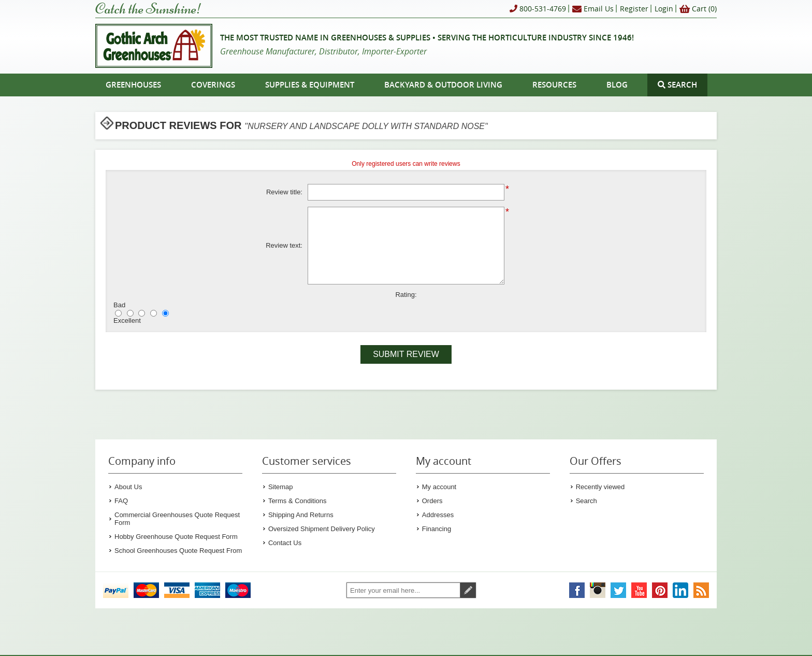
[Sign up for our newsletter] (403, 590)
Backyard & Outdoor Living (443, 85)
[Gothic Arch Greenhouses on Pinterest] (660, 590)
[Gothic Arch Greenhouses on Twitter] (618, 590)
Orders (432, 501)
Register (634, 9)
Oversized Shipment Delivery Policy (322, 529)
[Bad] (118, 313)
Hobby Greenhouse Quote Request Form (176, 537)
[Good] (154, 313)
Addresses (438, 515)
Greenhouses (133, 85)
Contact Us (285, 543)
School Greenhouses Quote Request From (178, 551)
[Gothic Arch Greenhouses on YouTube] (639, 590)
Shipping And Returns (301, 515)
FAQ (121, 501)
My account (439, 487)
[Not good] (130, 313)
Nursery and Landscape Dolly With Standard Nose (366, 126)
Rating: (406, 295)
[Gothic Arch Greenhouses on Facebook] (577, 590)
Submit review (406, 354)
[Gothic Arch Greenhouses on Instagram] (598, 590)
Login (664, 9)
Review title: (284, 192)
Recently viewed (600, 487)
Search (586, 501)
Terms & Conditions (298, 501)
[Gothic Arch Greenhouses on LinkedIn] (680, 590)
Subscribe (468, 590)
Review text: (284, 245)
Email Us (593, 9)
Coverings (213, 85)
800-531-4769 (538, 9)
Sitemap (281, 487)
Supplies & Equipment (310, 85)
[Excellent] (165, 313)
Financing (437, 529)
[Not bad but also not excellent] (142, 313)
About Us (128, 487)
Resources (554, 85)
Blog (617, 85)
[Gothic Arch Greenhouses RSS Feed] (701, 590)
